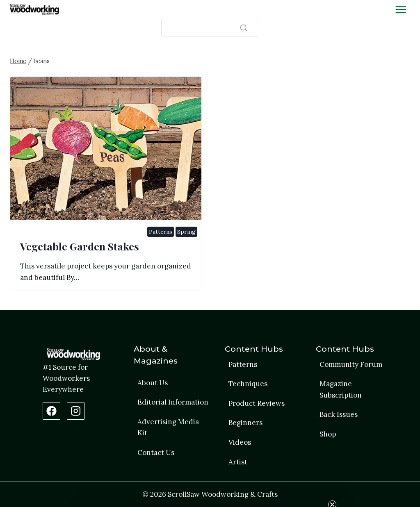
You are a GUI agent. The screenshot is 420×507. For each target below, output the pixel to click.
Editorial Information (173, 402)
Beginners (245, 423)
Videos (240, 442)
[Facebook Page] (51, 411)
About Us (153, 383)
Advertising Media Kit (168, 427)
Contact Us (156, 452)
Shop (328, 434)
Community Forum (351, 364)
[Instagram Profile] (76, 411)
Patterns (160, 232)
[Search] (210, 28)
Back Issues (339, 414)
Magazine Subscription (341, 389)
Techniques (248, 384)
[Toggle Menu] (401, 9)
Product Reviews (257, 403)
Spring (186, 232)
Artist (238, 462)
